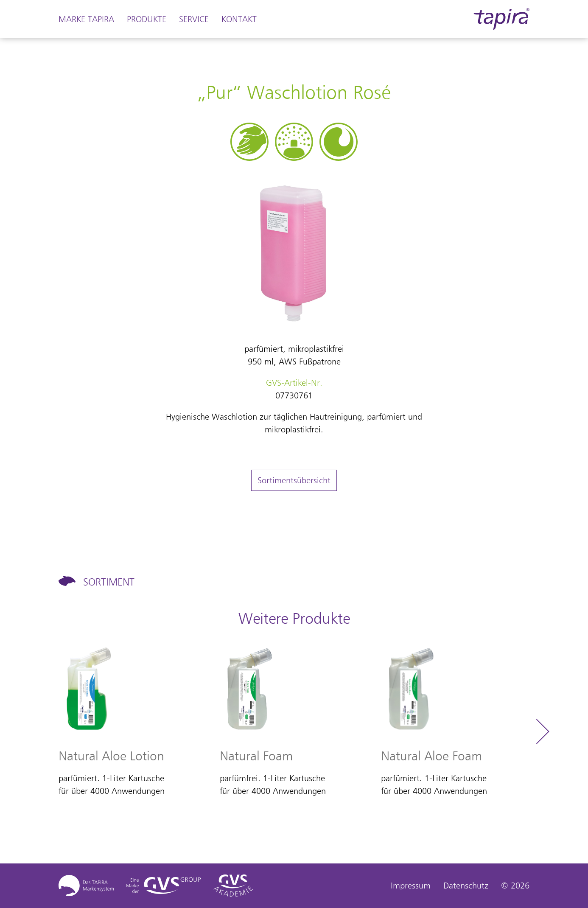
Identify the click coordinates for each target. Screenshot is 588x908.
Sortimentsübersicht (294, 480)
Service (194, 19)
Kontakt (239, 19)
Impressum (411, 886)
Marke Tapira (86, 19)
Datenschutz (466, 886)
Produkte (147, 19)
